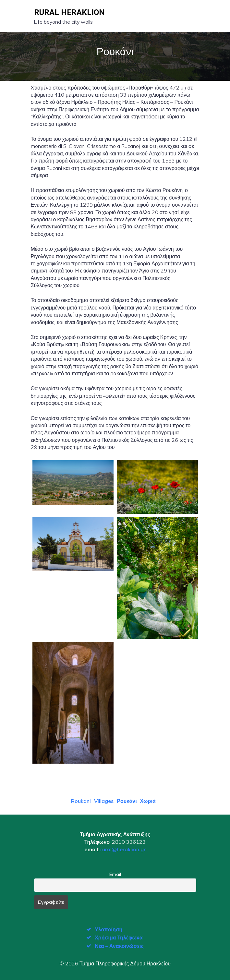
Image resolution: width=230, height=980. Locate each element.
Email (115, 874)
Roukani (81, 801)
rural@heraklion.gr (123, 849)
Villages (104, 801)
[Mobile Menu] (191, 16)
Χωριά (148, 801)
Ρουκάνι (127, 801)
